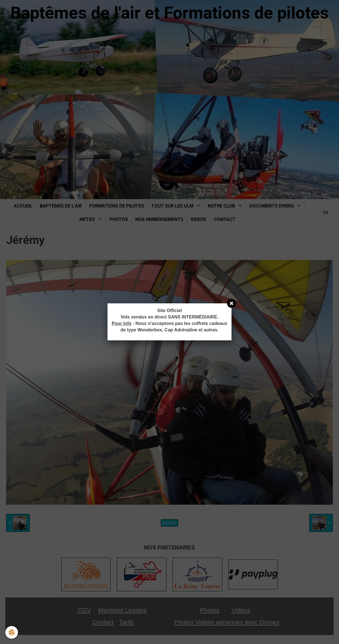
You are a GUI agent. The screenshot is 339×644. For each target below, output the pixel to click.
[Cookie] (12, 632)
